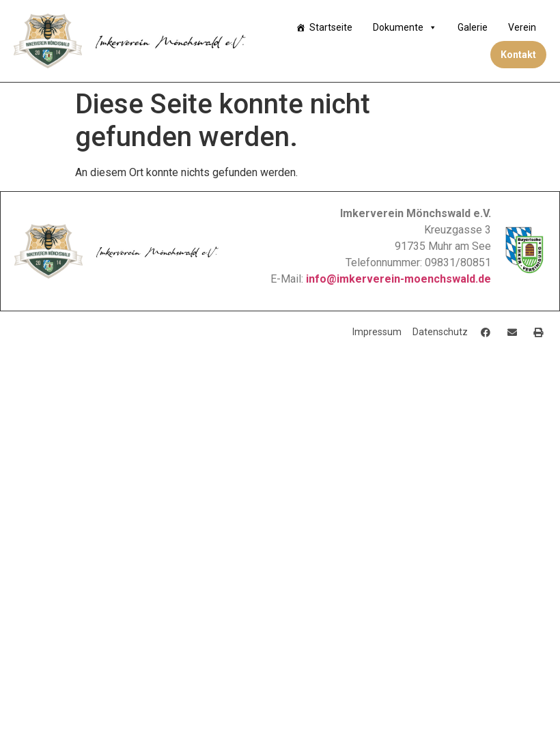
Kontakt (518, 55)
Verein (522, 27)
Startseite (331, 27)
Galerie (473, 27)
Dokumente (405, 27)
